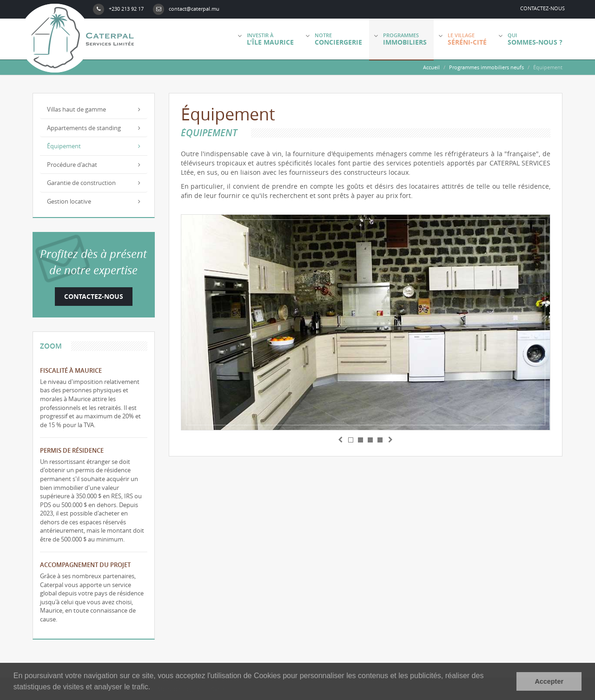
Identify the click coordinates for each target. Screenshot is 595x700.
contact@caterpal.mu (186, 9)
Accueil (431, 67)
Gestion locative (94, 201)
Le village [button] (463, 39)
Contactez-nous (542, 8)
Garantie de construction (94, 183)
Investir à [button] (266, 39)
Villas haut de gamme (94, 109)
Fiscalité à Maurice (71, 370)
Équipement (94, 146)
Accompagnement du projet (85, 565)
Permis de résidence (72, 450)
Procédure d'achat (94, 165)
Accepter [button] (549, 681)
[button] (341, 439)
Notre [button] (334, 39)
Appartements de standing (94, 128)
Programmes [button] (400, 39)
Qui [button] (530, 39)
